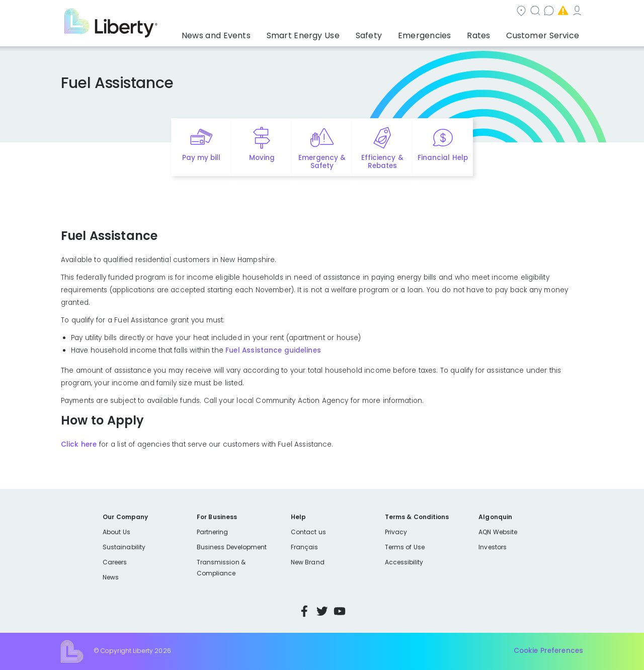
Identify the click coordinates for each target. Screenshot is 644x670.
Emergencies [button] (441, 33)
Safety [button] (392, 33)
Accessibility (404, 562)
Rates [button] (489, 33)
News (111, 577)
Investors (493, 547)
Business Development (232, 547)
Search (383, 12)
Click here (79, 444)
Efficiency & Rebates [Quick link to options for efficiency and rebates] (382, 162)
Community (328, 12)
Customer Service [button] (546, 33)
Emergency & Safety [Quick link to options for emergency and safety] (322, 162)
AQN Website (498, 532)
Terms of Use (405, 547)
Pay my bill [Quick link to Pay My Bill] (202, 158)
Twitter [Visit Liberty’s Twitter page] (322, 611)
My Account (561, 12)
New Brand (308, 562)
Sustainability (124, 547)
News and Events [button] (258, 33)
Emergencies (498, 12)
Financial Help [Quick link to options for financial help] (442, 158)
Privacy (396, 532)
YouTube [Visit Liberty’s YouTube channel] (340, 611)
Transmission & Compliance (221, 568)
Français (304, 547)
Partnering (213, 532)
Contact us (435, 12)
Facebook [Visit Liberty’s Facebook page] (304, 611)
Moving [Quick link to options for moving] (262, 158)
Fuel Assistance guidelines (273, 350)
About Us (116, 532)
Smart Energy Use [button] (335, 33)
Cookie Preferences (548, 651)
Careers (115, 562)
